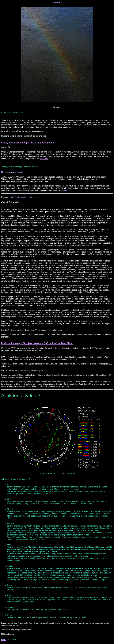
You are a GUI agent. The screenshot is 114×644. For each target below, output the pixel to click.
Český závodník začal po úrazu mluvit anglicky (28, 143)
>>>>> (66, 386)
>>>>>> (64, 190)
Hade (4, 640)
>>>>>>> (44, 159)
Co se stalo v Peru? (12, 172)
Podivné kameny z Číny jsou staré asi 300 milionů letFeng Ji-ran (37, 343)
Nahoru (57, 2)
